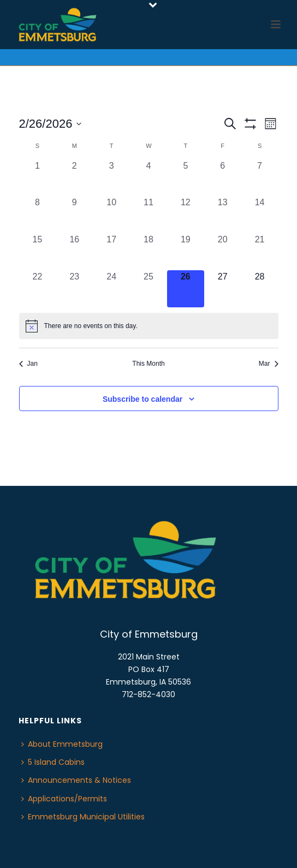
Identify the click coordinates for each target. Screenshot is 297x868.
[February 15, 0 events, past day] (38, 252)
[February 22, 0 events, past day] (38, 289)
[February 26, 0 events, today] (186, 289)
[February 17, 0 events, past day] (111, 252)
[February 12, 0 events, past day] (186, 215)
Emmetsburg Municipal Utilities (83, 817)
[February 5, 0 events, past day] (186, 178)
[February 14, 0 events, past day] (260, 215)
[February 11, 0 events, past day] (148, 215)
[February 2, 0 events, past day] (74, 178)
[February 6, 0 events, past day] (223, 178)
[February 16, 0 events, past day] (74, 252)
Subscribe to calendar (142, 399)
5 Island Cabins (53, 762)
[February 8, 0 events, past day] (38, 215)
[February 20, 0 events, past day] (223, 252)
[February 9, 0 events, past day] (74, 215)
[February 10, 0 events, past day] (111, 215)
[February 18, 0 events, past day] (148, 252)
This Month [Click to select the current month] (148, 364)
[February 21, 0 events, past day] (260, 252)
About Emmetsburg (62, 744)
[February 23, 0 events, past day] (74, 289)
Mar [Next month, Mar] (269, 364)
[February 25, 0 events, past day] (148, 289)
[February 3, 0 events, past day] (111, 178)
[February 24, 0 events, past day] (111, 289)
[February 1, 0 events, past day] (38, 178)
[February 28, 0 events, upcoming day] (260, 289)
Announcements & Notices (76, 780)
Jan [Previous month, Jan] (28, 364)
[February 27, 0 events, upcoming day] (223, 289)
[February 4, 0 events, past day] (148, 178)
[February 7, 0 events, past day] (260, 178)
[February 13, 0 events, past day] (223, 215)
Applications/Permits (64, 799)
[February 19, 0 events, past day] (186, 252)
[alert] (149, 326)
